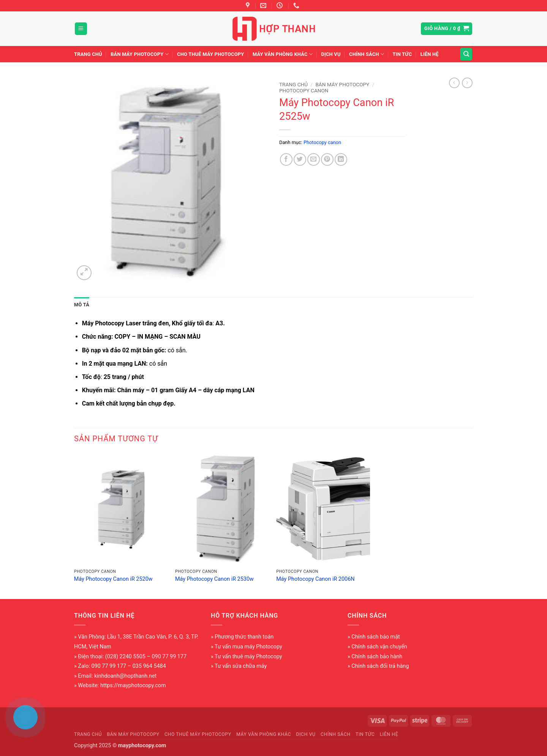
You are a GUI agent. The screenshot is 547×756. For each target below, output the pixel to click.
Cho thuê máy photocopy (210, 54)
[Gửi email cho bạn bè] (314, 159)
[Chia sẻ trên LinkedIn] (341, 159)
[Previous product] (467, 83)
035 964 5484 (149, 666)
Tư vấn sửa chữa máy (241, 666)
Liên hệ (430, 54)
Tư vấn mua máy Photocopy (248, 647)
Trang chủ (88, 54)
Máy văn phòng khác (283, 54)
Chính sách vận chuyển (379, 647)
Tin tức (402, 54)
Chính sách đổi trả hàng (380, 666)
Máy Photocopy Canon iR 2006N (315, 579)
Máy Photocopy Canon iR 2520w (113, 579)
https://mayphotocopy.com (133, 685)
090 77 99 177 (109, 666)
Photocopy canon (304, 90)
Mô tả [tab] (82, 305)
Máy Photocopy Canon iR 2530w (214, 579)
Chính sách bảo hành (377, 657)
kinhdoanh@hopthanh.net (125, 676)
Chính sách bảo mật (375, 637)
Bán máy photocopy (140, 54)
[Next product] (454, 83)
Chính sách (367, 54)
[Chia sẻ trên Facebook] (286, 159)
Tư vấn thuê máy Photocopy (248, 657)
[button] (81, 29)
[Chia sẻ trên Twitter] (300, 159)
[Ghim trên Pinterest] (327, 159)
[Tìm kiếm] (466, 54)
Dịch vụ (331, 54)
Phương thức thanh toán (244, 637)
